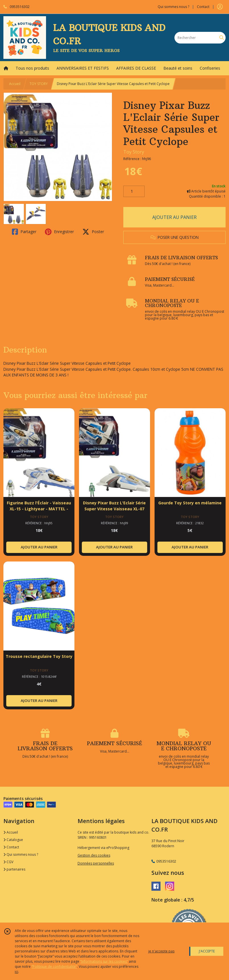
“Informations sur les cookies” (104, 961)
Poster (93, 232)
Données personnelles (96, 863)
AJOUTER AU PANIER (174, 217)
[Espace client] (220, 7)
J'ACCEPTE (207, 951)
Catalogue (13, 840)
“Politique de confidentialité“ (54, 966)
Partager (24, 232)
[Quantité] (134, 191)
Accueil (15, 84)
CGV (8, 862)
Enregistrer (59, 232)
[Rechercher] (222, 38)
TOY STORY (39, 84)
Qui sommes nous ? (21, 854)
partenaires (14, 869)
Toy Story (134, 152)
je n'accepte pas (161, 951)
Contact (203, 7)
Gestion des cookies (94, 855)
